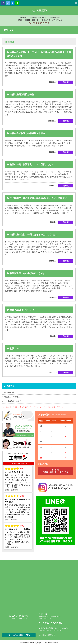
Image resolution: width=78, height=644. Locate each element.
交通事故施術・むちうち (14, 401)
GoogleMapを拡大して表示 (19, 635)
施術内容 (10, 386)
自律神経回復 (9, 392)
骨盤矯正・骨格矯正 (12, 397)
